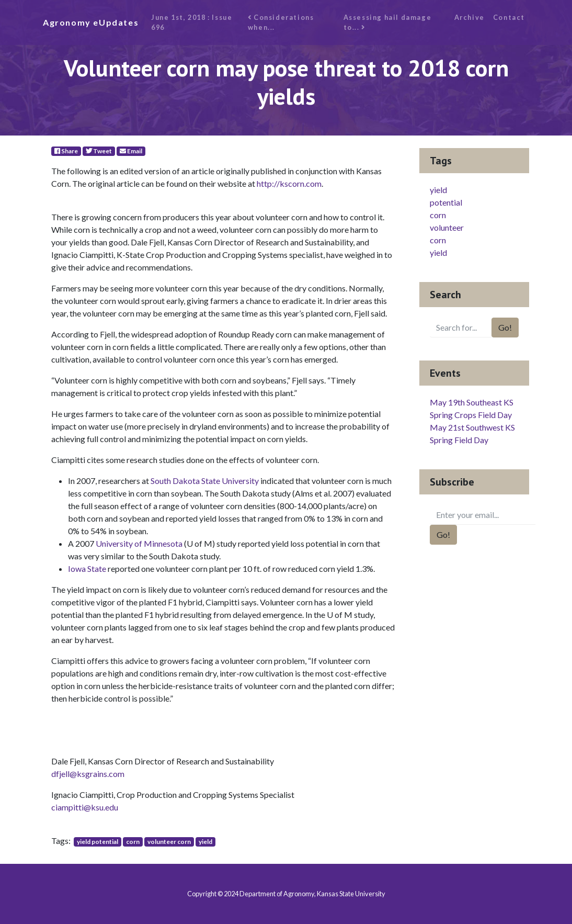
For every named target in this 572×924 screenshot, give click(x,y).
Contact (509, 17)
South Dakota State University (205, 481)
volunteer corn (169, 842)
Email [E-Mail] (131, 151)
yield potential (98, 842)
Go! (505, 327)
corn (133, 842)
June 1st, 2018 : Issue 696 (192, 22)
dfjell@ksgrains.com (88, 774)
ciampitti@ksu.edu (85, 807)
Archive (470, 17)
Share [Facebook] (66, 151)
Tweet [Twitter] (99, 151)
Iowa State (88, 568)
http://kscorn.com (289, 183)
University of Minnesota (139, 543)
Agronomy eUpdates (91, 22)
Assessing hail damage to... (388, 22)
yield (205, 842)
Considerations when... (281, 22)
